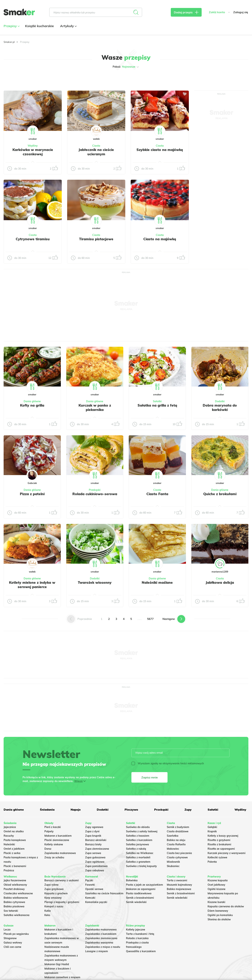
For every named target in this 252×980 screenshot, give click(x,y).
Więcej (78, 781)
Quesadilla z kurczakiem (141, 951)
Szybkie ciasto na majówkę (160, 150)
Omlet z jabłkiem (14, 849)
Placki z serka (12, 853)
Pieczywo (131, 810)
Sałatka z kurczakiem (139, 840)
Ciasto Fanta (157, 494)
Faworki (90, 885)
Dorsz (48, 849)
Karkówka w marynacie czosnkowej (33, 152)
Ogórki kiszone (217, 889)
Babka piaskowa (14, 906)
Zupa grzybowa (54, 889)
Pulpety (49, 831)
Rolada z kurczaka (137, 938)
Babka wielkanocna (16, 898)
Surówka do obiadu (138, 827)
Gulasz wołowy (13, 943)
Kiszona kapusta (218, 880)
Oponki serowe (94, 889)
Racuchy (9, 836)
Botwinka (132, 880)
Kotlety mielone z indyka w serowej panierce (32, 585)
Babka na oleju (176, 840)
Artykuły (68, 26)
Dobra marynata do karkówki (220, 407)
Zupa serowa (93, 853)
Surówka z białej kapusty (141, 866)
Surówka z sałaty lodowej (142, 831)
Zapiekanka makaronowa (60, 853)
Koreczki (90, 898)
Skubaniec (173, 866)
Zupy (188, 810)
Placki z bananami (15, 866)
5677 (150, 619)
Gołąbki (212, 827)
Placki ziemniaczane (57, 840)
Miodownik (173, 862)
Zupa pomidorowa (96, 866)
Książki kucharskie (39, 26)
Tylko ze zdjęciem (29, 78)
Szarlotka (173, 836)
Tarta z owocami (177, 880)
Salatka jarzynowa (137, 844)
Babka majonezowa (179, 889)
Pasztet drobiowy (14, 889)
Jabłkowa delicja (220, 582)
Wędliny (33, 146)
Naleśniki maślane (157, 582)
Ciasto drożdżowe (178, 831)
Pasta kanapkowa (15, 840)
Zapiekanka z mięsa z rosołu (103, 947)
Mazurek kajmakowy (179, 885)
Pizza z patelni (32, 494)
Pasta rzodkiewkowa (139, 893)
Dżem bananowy (218, 911)
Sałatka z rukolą (136, 849)
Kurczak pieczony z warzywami (227, 853)
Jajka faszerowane (15, 880)
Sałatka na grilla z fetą (157, 405)
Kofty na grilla (32, 405)
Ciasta (96, 146)
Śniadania (47, 810)
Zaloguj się (241, 12)
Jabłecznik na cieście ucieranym (96, 152)
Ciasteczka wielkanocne (18, 893)
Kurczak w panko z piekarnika (95, 407)
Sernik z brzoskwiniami (140, 898)
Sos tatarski (11, 911)
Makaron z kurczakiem (58, 836)
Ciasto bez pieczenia (179, 853)
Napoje (76, 810)
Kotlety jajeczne (136, 930)
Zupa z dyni (92, 831)
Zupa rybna (51, 885)
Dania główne (32, 401)
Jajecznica (10, 827)
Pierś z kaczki (53, 827)
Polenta (212, 862)
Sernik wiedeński (136, 902)
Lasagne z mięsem (97, 951)
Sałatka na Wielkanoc (140, 853)
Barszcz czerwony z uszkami (62, 880)
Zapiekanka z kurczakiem (101, 934)
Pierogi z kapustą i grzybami (62, 902)
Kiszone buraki (216, 902)
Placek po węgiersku (16, 934)
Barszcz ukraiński (96, 840)
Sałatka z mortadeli (138, 857)
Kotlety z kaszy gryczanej (223, 836)
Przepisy (11, 26)
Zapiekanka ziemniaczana (101, 938)
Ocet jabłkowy (216, 885)
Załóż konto (217, 12)
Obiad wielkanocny (15, 885)
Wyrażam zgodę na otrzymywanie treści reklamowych (168, 763)
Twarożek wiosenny (95, 582)
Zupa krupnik (93, 836)
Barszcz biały (93, 844)
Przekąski (95, 490)
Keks (47, 915)
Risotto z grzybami (219, 840)
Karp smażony (53, 898)
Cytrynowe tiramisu (33, 239)
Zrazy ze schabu (54, 857)
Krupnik (212, 831)
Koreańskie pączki (96, 902)
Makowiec (173, 849)
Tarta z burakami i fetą (140, 934)
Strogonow (10, 938)
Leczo (7, 930)
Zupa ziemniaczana (97, 849)
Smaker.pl (9, 42)
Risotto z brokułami (219, 844)
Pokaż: (126, 67)
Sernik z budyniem (178, 827)
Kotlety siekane (54, 844)
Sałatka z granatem (138, 862)
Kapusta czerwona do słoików (226, 906)
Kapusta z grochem (56, 893)
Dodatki (220, 401)
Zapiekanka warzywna (99, 943)
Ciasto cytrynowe (177, 857)
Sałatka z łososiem (138, 836)
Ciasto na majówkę (160, 239)
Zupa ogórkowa (95, 862)
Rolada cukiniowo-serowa (95, 494)
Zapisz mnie (150, 777)
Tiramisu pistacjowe (96, 239)
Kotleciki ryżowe (217, 857)
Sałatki (157, 401)
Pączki (89, 880)
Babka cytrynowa (14, 902)
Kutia (48, 911)
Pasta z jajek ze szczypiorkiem (145, 885)
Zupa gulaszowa (95, 857)
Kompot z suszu (54, 906)
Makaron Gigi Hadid (57, 964)
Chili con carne (12, 947)
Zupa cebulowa (95, 870)
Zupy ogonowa (94, 827)
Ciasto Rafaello (176, 844)
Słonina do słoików (219, 919)
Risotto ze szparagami (221, 849)
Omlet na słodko (14, 831)
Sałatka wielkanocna (17, 915)
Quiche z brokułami (220, 494)
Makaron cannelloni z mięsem (62, 977)
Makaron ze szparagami (141, 889)
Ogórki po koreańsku (220, 915)
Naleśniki (9, 844)
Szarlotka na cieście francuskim (104, 893)
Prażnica (9, 870)
